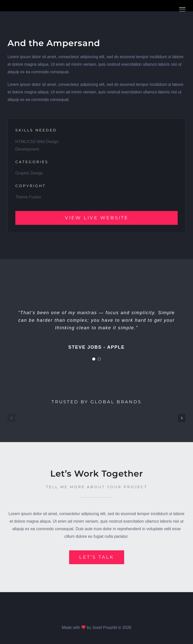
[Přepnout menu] (182, 9)
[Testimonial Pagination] (94, 359)
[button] (11, 418)
